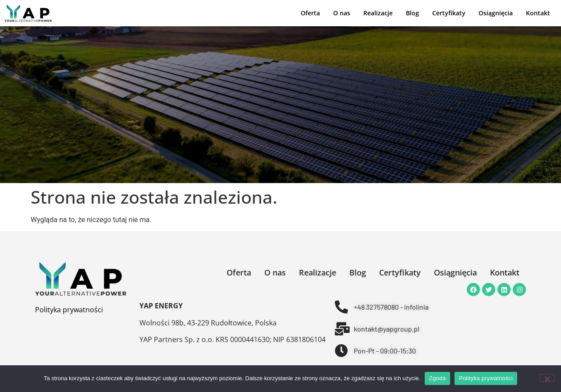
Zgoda (437, 378)
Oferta (310, 13)
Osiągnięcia (496, 13)
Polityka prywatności (69, 310)
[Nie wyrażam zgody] (547, 378)
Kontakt (538, 13)
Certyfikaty (449, 13)
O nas (342, 13)
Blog (412, 13)
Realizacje (378, 13)
